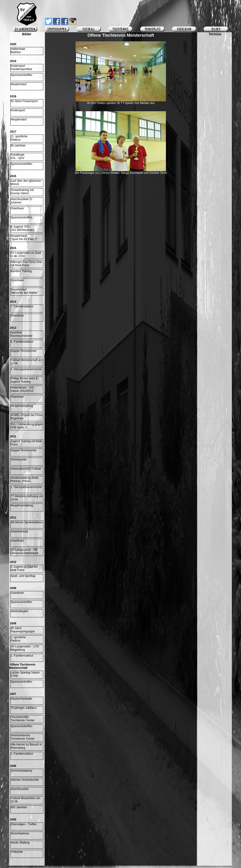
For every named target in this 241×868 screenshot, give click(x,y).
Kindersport (18, 110)
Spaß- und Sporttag (23, 576)
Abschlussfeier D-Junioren (22, 201)
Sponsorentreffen (21, 75)
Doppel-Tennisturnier (24, 351)
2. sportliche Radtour (18, 639)
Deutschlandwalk (21, 699)
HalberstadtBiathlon (18, 51)
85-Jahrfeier (18, 146)
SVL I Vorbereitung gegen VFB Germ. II (27, 426)
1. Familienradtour (22, 754)
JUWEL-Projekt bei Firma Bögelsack (26, 417)
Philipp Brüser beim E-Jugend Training (25, 380)
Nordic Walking (20, 843)
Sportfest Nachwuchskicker (22, 334)
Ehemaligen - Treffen (24, 824)
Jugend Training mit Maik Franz (26, 443)
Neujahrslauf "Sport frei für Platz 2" (24, 238)
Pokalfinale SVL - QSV (18, 156)
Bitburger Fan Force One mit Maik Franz (26, 264)
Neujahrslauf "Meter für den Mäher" (24, 291)
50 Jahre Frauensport (24, 101)
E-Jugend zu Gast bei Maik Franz (24, 568)
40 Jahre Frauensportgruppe (23, 630)
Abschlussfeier (20, 789)
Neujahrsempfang (22, 406)
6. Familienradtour (22, 342)
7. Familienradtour (22, 306)
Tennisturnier (19, 460)
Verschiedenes (20, 833)
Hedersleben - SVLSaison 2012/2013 (22, 389)
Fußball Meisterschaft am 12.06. (26, 362)
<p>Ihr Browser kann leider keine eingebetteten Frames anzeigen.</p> (215, 173)
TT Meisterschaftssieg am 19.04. (27, 498)
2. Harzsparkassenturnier (26, 369)
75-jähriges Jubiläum (24, 708)
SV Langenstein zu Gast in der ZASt (26, 254)
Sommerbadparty (21, 771)
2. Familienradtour (22, 656)
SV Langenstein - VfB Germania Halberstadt (24, 551)
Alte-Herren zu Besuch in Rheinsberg (26, 746)
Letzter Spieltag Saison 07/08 (25, 674)
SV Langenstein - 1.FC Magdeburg (25, 648)
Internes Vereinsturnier (25, 780)
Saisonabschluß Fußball (26, 469)
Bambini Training (21, 271)
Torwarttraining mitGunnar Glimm (22, 192)
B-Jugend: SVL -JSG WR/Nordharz (22, 228)
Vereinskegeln (19, 611)
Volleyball (17, 852)
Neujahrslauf (18, 84)
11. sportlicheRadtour (19, 138)
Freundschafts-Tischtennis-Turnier (23, 719)
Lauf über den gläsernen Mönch (26, 182)
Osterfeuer (17, 208)
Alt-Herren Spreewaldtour (26, 522)
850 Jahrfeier (19, 807)
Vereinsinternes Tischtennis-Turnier (23, 737)
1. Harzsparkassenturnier (26, 487)
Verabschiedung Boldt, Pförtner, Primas (25, 480)
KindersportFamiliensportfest (21, 67)
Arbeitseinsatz (19, 531)
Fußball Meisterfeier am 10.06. (25, 800)
